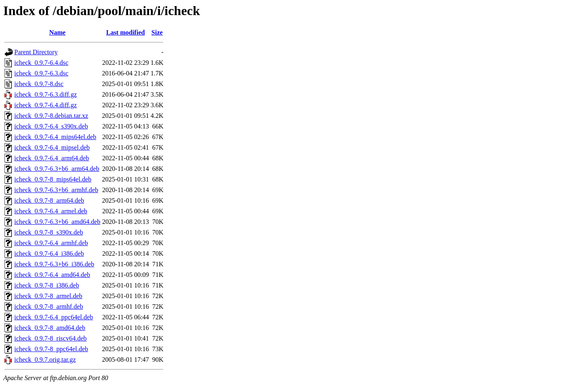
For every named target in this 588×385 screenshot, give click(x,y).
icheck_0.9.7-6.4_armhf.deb (51, 243)
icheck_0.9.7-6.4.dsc (41, 63)
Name (57, 32)
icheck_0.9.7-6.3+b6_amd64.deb (57, 222)
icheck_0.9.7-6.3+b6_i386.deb (54, 264)
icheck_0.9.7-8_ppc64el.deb (51, 349)
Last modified (126, 32)
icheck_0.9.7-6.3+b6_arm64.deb (57, 169)
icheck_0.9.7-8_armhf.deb (49, 306)
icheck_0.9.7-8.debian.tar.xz (51, 116)
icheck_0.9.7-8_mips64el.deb (53, 179)
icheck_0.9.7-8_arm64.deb (49, 200)
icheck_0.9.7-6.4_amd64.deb (52, 275)
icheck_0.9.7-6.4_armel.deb (51, 211)
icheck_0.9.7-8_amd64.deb (50, 328)
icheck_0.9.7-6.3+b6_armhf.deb (56, 190)
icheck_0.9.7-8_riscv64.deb (50, 338)
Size (157, 32)
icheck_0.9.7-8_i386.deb (47, 285)
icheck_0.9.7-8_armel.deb (48, 296)
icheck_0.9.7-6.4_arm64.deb (52, 158)
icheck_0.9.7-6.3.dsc (41, 73)
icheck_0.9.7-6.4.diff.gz (46, 105)
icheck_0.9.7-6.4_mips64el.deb (55, 137)
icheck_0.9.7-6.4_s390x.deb (51, 126)
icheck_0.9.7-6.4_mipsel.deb (52, 147)
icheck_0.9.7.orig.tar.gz (45, 360)
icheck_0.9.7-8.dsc (39, 84)
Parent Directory (36, 52)
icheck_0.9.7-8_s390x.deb (49, 232)
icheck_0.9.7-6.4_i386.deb (49, 253)
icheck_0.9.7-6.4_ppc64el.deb (54, 317)
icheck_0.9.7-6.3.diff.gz (46, 94)
